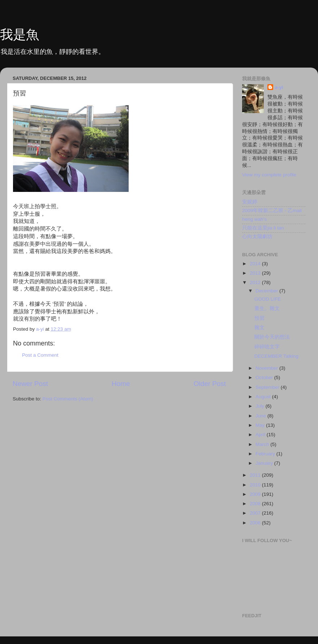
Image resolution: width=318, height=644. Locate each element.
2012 (256, 282)
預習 (259, 318)
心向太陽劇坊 (257, 237)
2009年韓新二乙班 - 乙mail (272, 211)
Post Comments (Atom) (68, 399)
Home (121, 384)
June (261, 416)
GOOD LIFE (268, 299)
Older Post (210, 384)
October (265, 377)
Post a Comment (40, 355)
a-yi (279, 87)
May (261, 425)
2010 (256, 485)
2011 (256, 475)
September (268, 387)
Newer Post (30, 384)
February (266, 454)
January (265, 463)
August (264, 397)
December (267, 291)
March (263, 444)
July (261, 406)
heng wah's (254, 219)
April (261, 435)
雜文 (259, 328)
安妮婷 (250, 202)
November (267, 368)
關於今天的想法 (272, 337)
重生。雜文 (267, 308)
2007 (256, 513)
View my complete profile (269, 175)
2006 (256, 523)
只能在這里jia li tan (263, 228)
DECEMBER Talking (276, 356)
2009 (256, 494)
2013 (256, 273)
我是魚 (20, 35)
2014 (256, 264)
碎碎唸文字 (267, 347)
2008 (256, 504)
